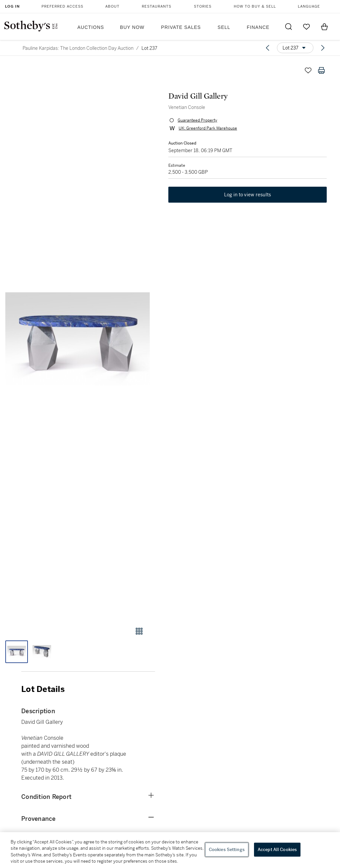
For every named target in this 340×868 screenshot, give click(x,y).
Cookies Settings (227, 850)
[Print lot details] (321, 70)
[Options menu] (295, 48)
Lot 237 (149, 48)
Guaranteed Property (197, 120)
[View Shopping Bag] (324, 27)
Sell (224, 27)
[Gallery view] (139, 631)
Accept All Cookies (277, 850)
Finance (258, 27)
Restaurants (157, 6)
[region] (170, 850)
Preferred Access (62, 6)
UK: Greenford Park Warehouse (208, 128)
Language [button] (309, 6)
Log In (12, 6)
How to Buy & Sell (255, 6)
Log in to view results (248, 195)
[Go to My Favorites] (306, 27)
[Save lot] (308, 70)
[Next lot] (323, 48)
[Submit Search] (289, 27)
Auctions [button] (91, 27)
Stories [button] (203, 6)
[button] (78, 339)
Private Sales (181, 27)
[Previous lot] (268, 48)
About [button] (112, 6)
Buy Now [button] (132, 27)
